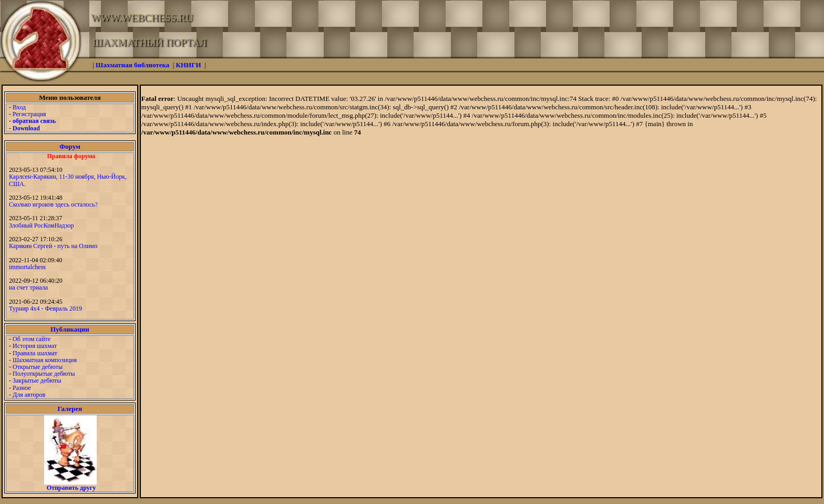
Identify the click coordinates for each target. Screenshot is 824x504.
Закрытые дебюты (37, 380)
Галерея (70, 409)
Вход (19, 107)
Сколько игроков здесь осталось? (53, 204)
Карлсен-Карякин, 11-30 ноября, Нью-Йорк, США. (68, 180)
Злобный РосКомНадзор (42, 225)
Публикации (70, 329)
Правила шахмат (35, 353)
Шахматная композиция (45, 360)
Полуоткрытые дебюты (44, 374)
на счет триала (28, 287)
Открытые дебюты (38, 367)
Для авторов (29, 395)
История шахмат (35, 346)
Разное (22, 388)
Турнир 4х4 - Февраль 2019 (45, 308)
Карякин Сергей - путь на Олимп (53, 246)
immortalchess (27, 267)
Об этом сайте (32, 339)
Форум (70, 146)
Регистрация (29, 114)
